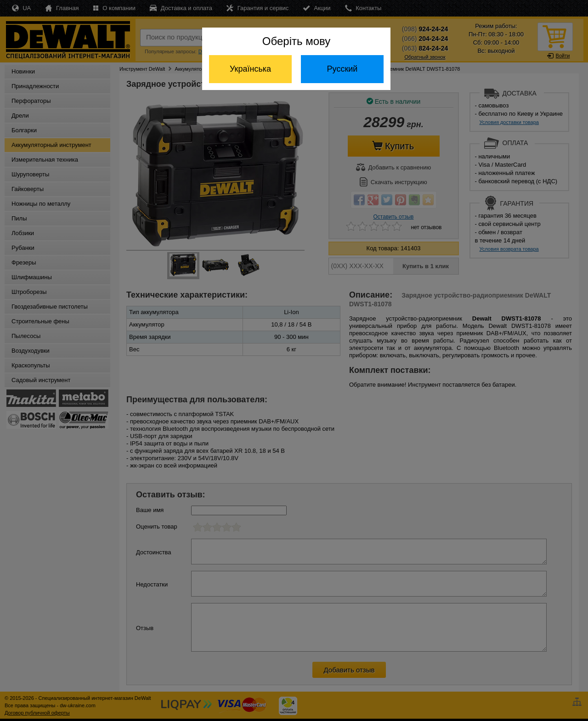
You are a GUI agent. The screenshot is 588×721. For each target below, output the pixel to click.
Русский (342, 69)
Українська (250, 69)
